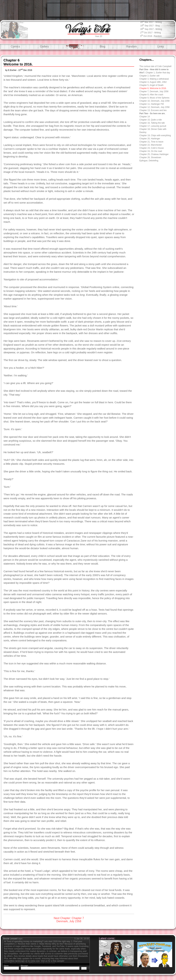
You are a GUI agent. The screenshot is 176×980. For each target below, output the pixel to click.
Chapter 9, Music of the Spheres (154, 98)
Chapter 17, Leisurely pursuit (153, 126)
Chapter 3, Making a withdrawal (154, 79)
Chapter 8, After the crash (151, 95)
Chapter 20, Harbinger (150, 139)
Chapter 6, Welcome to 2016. (153, 88)
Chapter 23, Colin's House (152, 148)
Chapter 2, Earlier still (149, 76)
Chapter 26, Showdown (150, 157)
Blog (102, 47)
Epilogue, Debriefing (149, 161)
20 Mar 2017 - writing (151, 22)
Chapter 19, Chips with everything (155, 135)
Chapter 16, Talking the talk (152, 123)
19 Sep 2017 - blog (150, 25)
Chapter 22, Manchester (151, 145)
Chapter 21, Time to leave (151, 142)
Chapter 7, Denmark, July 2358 (154, 91)
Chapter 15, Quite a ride (151, 120)
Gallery (45, 47)
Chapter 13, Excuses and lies (153, 110)
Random (132, 47)
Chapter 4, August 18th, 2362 (153, 82)
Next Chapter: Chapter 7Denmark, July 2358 (69, 920)
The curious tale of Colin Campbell (155, 66)
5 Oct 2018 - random (151, 36)
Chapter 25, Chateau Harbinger (154, 154)
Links (161, 47)
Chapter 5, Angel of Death (151, 85)
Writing (74, 47)
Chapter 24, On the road (151, 151)
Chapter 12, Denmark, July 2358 (154, 107)
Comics (15, 47)
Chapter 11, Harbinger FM (152, 104)
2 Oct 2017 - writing (151, 32)
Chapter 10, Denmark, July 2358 (154, 101)
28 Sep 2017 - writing (151, 29)
